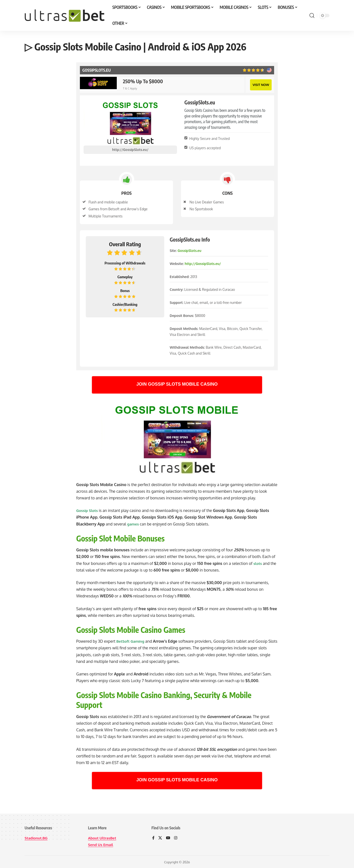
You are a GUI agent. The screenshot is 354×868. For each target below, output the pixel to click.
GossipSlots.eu (189, 250)
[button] (312, 16)
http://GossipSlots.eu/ (130, 149)
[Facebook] (153, 838)
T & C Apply (130, 88)
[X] (161, 838)
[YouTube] (169, 838)
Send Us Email (101, 844)
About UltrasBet (103, 837)
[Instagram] (177, 838)
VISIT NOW (260, 84)
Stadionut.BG (37, 837)
